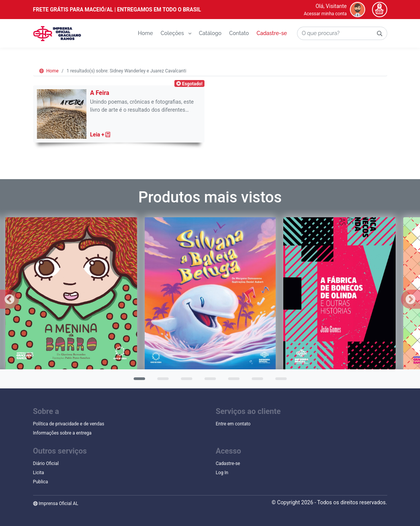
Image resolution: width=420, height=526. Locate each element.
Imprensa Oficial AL (56, 504)
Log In (222, 473)
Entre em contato (233, 424)
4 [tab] (208, 381)
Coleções (176, 33)
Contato (239, 33)
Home (145, 33)
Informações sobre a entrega (62, 433)
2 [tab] (161, 381)
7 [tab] (279, 381)
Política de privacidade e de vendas (69, 424)
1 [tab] (137, 381)
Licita (39, 473)
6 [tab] (256, 381)
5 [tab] (232, 381)
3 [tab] (185, 381)
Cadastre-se (272, 33)
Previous (10, 299)
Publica (41, 482)
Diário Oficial (46, 463)
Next (410, 299)
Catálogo (210, 33)
